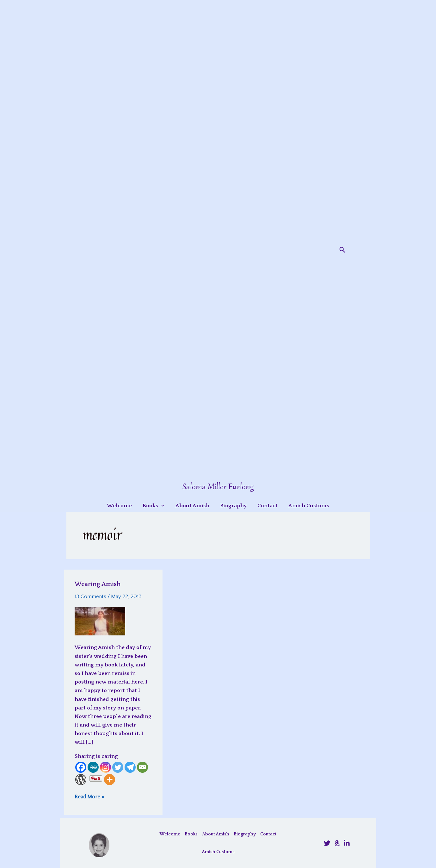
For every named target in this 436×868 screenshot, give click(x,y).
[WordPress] (81, 780)
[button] (342, 250)
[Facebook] (81, 767)
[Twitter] (118, 767)
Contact (268, 834)
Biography (245, 834)
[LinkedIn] (347, 843)
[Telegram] (130, 767)
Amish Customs (218, 852)
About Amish (216, 834)
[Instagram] (105, 767)
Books (191, 834)
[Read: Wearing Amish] (100, 621)
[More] (110, 780)
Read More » (89, 797)
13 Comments (90, 596)
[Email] (142, 767)
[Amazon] (337, 843)
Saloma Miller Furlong (218, 487)
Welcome (170, 834)
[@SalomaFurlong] (327, 843)
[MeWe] (93, 767)
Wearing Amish (98, 584)
